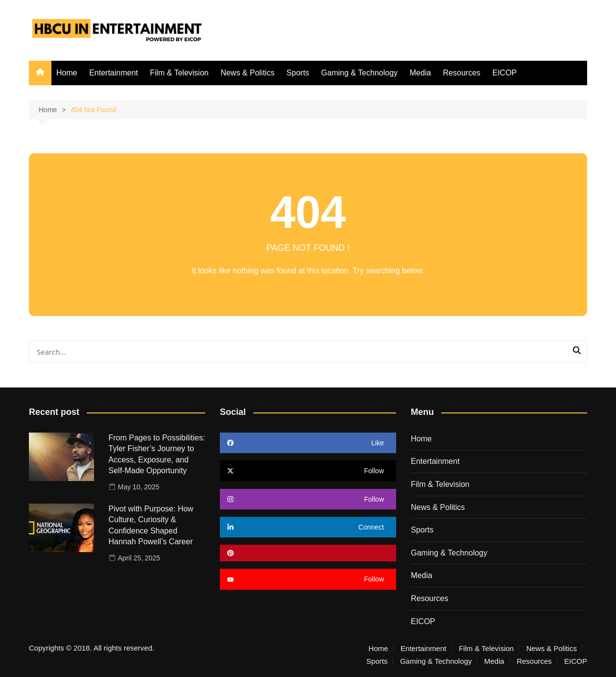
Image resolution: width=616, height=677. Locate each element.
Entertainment (114, 73)
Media (421, 73)
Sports (298, 73)
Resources (462, 73)
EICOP (504, 73)
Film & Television (179, 73)
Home (67, 73)
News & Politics (247, 73)
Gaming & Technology (359, 73)
